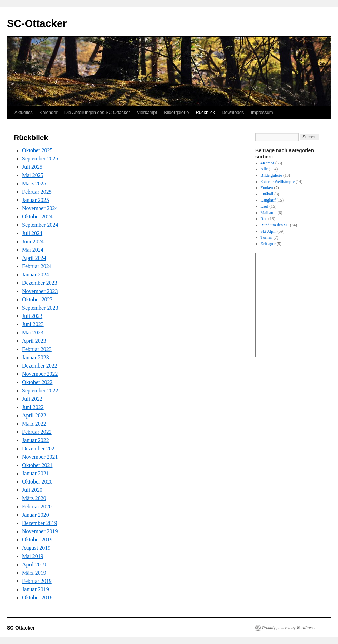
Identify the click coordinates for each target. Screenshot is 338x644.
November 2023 (40, 291)
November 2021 (40, 457)
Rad (264, 219)
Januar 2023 (36, 357)
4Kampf (267, 163)
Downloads (233, 112)
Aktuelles (24, 112)
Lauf (265, 206)
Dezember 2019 (40, 523)
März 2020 (34, 498)
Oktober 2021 (37, 465)
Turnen (267, 237)
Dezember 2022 (40, 366)
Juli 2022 (32, 399)
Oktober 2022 (37, 382)
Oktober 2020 (37, 482)
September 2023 (40, 308)
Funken (267, 188)
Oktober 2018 (37, 598)
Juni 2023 (33, 324)
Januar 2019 (36, 589)
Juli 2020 (32, 490)
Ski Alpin (269, 231)
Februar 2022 (37, 432)
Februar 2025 (37, 192)
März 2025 (34, 183)
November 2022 (40, 374)
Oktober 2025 (37, 150)
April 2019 (34, 564)
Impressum (262, 112)
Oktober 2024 (37, 217)
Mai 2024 (33, 250)
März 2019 (34, 573)
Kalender (49, 112)
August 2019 (36, 548)
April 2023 (34, 341)
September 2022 (40, 391)
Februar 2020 (37, 506)
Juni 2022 (33, 407)
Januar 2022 (36, 440)
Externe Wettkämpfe (278, 182)
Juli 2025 (32, 167)
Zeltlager (268, 244)
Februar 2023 (37, 349)
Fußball (267, 194)
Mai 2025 (33, 175)
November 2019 (40, 531)
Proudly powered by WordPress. (289, 628)
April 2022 (34, 415)
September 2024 (40, 225)
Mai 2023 (33, 333)
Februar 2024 (37, 266)
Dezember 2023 (40, 283)
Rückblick (205, 112)
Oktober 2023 (37, 299)
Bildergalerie (176, 112)
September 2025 (40, 159)
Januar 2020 (36, 515)
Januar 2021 (36, 473)
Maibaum (269, 213)
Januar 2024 (36, 275)
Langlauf (268, 200)
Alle (264, 169)
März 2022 (34, 424)
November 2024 (40, 208)
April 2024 (34, 258)
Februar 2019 (37, 581)
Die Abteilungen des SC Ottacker (97, 112)
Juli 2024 (32, 233)
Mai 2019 (33, 556)
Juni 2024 (33, 241)
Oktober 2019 (37, 540)
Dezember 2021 (40, 448)
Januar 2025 (36, 200)
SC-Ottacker (37, 23)
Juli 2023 (32, 316)
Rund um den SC (275, 225)
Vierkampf (147, 112)
